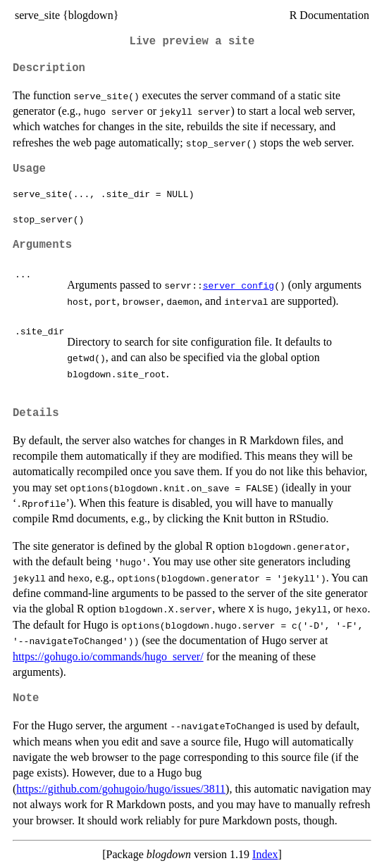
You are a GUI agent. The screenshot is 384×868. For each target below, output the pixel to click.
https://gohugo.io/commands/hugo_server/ (108, 656)
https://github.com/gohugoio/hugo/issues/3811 (121, 789)
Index (265, 854)
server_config (239, 285)
